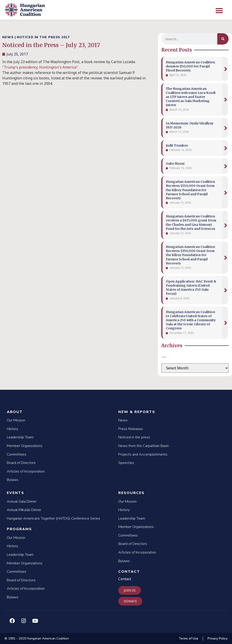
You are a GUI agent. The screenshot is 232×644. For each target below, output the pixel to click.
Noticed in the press (134, 437)
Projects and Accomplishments (143, 454)
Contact (129, 572)
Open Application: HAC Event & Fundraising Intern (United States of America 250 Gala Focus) (191, 288)
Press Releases (131, 429)
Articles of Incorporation (26, 471)
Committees (17, 454)
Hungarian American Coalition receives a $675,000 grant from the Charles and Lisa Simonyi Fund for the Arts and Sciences (191, 222)
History (12, 429)
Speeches (126, 463)
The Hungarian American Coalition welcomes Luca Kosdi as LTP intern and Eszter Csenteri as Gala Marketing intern (191, 97)
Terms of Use (188, 638)
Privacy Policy (217, 638)
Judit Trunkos (177, 145)
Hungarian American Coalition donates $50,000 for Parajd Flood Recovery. (190, 66)
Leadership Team (20, 437)
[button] (219, 11)
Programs (19, 529)
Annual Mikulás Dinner (24, 510)
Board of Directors (21, 463)
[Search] (223, 39)
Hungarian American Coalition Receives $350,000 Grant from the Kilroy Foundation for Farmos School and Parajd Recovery (190, 190)
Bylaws (13, 480)
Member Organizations (25, 446)
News (123, 420)
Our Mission (16, 420)
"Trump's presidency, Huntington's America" (41, 67)
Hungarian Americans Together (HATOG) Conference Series (53, 518)
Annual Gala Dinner (22, 501)
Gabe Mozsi (175, 164)
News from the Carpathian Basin (144, 446)
